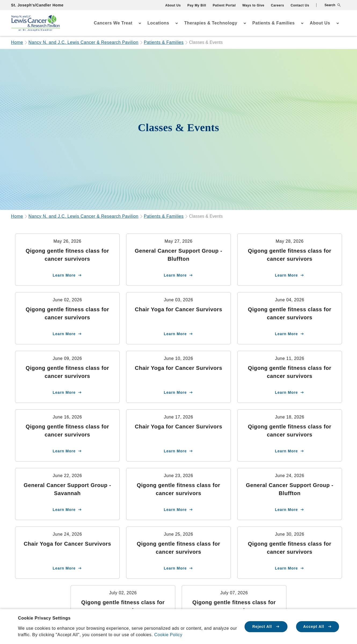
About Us (173, 5)
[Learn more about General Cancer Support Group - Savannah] (67, 494)
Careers (277, 5)
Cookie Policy (168, 635)
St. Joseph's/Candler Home (37, 5)
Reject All (266, 627)
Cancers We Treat (113, 23)
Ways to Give (253, 5)
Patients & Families (274, 23)
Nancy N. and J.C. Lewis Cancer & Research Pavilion (83, 42)
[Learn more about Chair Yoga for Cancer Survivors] (178, 318)
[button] (328, 5)
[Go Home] (36, 23)
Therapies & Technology (211, 23)
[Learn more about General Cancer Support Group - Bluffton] (178, 260)
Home (17, 42)
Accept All (318, 627)
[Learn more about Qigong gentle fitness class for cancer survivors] (67, 260)
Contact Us (300, 5)
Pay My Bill (197, 5)
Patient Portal (224, 5)
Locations (158, 23)
